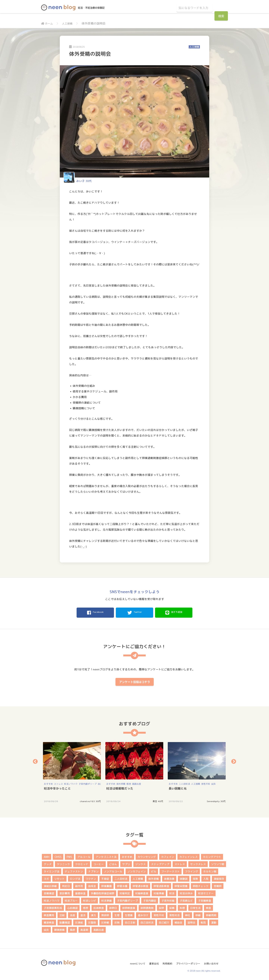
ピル (154, 870)
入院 (206, 878)
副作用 (79, 885)
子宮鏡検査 (205, 899)
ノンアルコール (113, 870)
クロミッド (82, 863)
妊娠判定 (125, 892)
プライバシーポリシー (188, 961)
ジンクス (140, 863)
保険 (195, 878)
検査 (208, 907)
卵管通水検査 (140, 885)
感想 (129, 783)
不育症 (105, 878)
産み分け (143, 914)
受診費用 (65, 892)
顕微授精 (59, 929)
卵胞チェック (201, 885)
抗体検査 (99, 907)
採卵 (161, 907)
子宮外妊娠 (168, 899)
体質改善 (169, 878)
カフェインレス (188, 856)
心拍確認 (72, 907)
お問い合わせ (213, 961)
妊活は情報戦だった (120, 787)
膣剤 (117, 921)
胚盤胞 (92, 921)
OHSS (58, 856)
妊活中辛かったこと (57, 787)
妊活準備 (106, 899)
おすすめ (48, 783)
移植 (198, 914)
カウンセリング (147, 856)
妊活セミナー (206, 892)
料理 (182, 907)
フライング (191, 870)
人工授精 (69, 23)
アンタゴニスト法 (106, 856)
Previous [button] (35, 760)
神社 (188, 914)
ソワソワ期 (218, 863)
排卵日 (113, 907)
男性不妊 (206, 783)
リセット (59, 878)
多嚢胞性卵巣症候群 (103, 892)
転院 (203, 921)
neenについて (134, 961)
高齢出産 (137, 783)
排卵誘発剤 (147, 907)
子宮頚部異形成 (53, 907)
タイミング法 (52, 870)
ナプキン (93, 870)
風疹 (72, 929)
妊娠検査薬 (142, 892)
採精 (172, 907)
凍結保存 (219, 878)
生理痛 (129, 914)
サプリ (126, 863)
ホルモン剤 (210, 870)
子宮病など (186, 899)
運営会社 (151, 961)
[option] (72, 771)
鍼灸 (214, 783)
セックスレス (198, 863)
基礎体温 (80, 892)
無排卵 (105, 914)
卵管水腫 (122, 885)
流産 (72, 914)
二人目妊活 (184, 783)
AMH (47, 856)
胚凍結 (79, 921)
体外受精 (121, 783)
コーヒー (99, 863)
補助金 (178, 921)
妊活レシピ (89, 899)
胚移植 (105, 921)
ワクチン (91, 878)
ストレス (58, 783)
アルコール (84, 856)
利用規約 (166, 961)
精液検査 (49, 921)
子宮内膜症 (150, 899)
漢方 (93, 914)
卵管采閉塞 (181, 885)
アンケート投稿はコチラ (135, 681)
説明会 (191, 921)
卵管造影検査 (161, 885)
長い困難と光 (178, 787)
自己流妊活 (147, 921)
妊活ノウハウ (71, 783)
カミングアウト (212, 856)
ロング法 (75, 878)
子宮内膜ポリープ (88, 783)
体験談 (184, 878)
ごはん (113, 863)
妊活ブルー (71, 899)
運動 (214, 921)
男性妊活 (174, 914)
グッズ (48, 863)
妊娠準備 (159, 892)
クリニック (63, 863)
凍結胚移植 (50, 885)
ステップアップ (160, 863)
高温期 (84, 929)
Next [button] (234, 760)
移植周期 (211, 914)
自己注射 (130, 921)
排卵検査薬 (129, 907)
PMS (69, 856)
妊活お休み (186, 892)
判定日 (66, 885)
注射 (62, 914)
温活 (83, 914)
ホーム (48, 23)
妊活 (172, 892)
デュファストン (74, 870)
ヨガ (46, 878)
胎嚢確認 (65, 921)
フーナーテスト (171, 870)
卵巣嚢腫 (106, 885)
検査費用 (49, 914)
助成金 (92, 885)
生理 (117, 914)
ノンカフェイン (137, 870)
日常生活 (195, 907)
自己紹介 (164, 921)
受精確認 (49, 892)
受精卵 (218, 885)
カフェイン (168, 856)
